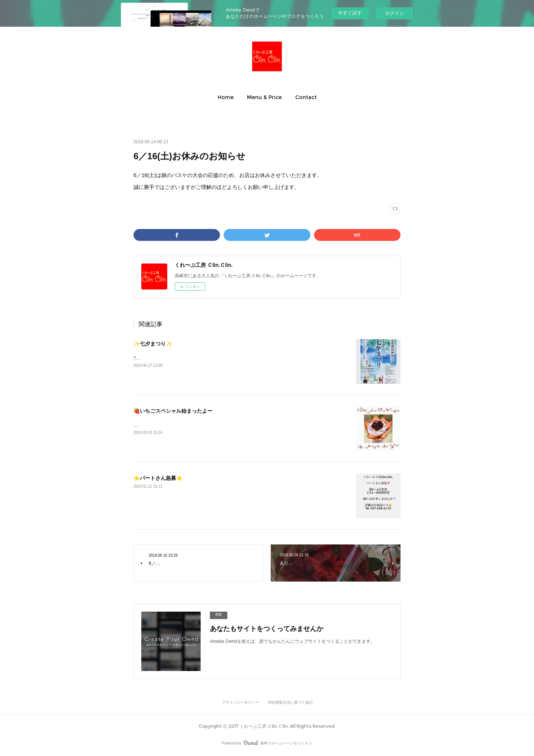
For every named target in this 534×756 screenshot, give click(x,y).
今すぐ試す (350, 13)
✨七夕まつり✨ (153, 344)
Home (226, 97)
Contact (306, 97)
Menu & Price (264, 97)
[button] (226, 97)
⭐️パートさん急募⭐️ (158, 478)
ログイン (395, 13)
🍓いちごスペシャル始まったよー (173, 411)
